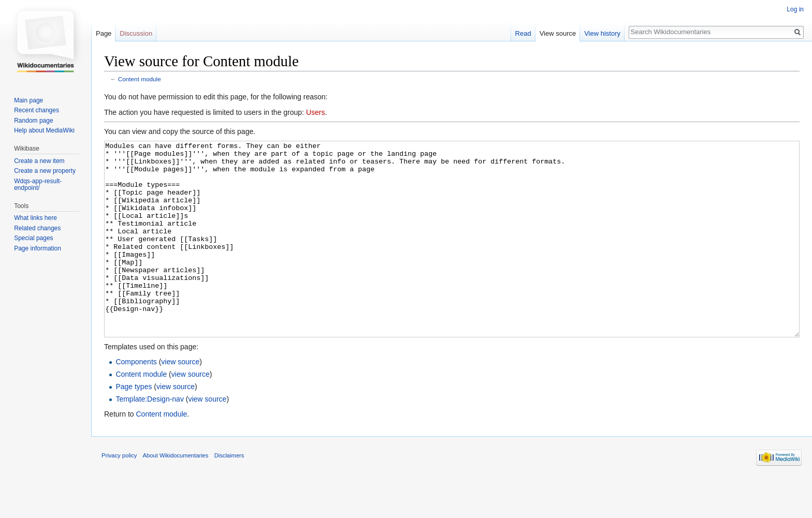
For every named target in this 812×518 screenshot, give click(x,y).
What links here (35, 218)
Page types (134, 425)
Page (104, 33)
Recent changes (37, 110)
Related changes (37, 228)
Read (523, 33)
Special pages (33, 238)
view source (180, 401)
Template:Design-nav (150, 438)
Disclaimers (229, 494)
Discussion (136, 33)
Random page (33, 121)
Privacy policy (119, 494)
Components (136, 401)
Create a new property (45, 171)
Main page (28, 100)
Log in (795, 9)
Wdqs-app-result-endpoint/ (38, 185)
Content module (140, 79)
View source (558, 33)
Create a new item (39, 161)
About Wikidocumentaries (176, 494)
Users (316, 112)
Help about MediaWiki (44, 130)
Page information (38, 248)
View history (602, 33)
